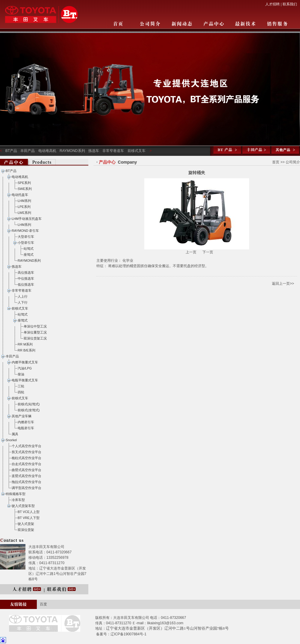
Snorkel (11, 440)
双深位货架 (26, 530)
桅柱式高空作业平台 (26, 458)
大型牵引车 (26, 237)
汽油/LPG (25, 368)
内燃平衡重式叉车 (25, 362)
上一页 (191, 252)
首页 (276, 162)
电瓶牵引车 (26, 428)
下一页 (208, 252)
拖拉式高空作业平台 (26, 482)
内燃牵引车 (26, 422)
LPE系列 (24, 207)
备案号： (103, 634)
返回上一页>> (283, 284)
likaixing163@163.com (165, 623)
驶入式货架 (26, 524)
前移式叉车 (137, 151)
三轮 (21, 386)
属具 (15, 434)
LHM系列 (24, 201)
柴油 (21, 374)
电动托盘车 (20, 195)
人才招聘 (272, 4)
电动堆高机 (47, 151)
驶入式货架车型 (23, 506)
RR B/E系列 (26, 350)
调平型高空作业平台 (26, 488)
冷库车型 (18, 500)
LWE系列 (24, 213)
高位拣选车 (26, 272)
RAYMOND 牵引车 (25, 231)
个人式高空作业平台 (26, 446)
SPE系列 (24, 183)
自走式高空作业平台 (26, 464)
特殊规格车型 (16, 494)
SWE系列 (25, 189)
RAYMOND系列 (72, 151)
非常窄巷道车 (113, 151)
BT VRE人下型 (29, 518)
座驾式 (29, 255)
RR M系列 (25, 344)
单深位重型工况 (35, 332)
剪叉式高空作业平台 (26, 452)
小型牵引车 (26, 243)
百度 (43, 604)
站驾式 (29, 249)
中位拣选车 (26, 278)
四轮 (21, 392)
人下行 (23, 302)
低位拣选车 (26, 284)
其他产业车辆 (22, 416)
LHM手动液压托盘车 (27, 219)
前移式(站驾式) (29, 404)
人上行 (23, 296)
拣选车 (94, 151)
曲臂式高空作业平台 (26, 470)
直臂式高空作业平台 (26, 476)
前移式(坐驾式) (29, 410)
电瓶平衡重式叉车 (25, 380)
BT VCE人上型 (29, 512)
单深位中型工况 (35, 326)
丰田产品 (28, 151)
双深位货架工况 (35, 338)
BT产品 (11, 151)
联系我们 (290, 4)
